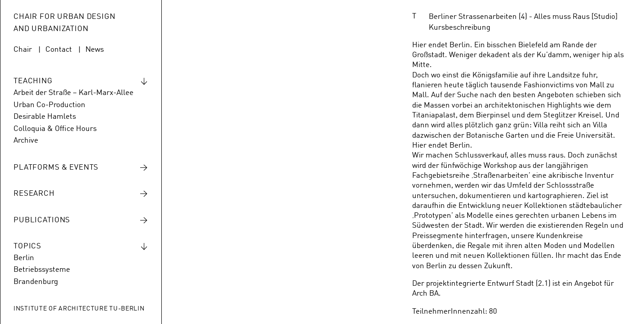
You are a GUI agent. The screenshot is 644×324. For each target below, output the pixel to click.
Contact (59, 50)
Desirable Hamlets (45, 117)
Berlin (24, 258)
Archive (26, 141)
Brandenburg (36, 282)
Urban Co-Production (49, 105)
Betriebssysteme (42, 270)
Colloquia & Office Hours (55, 129)
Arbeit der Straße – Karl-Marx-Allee (73, 93)
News (95, 50)
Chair (23, 50)
